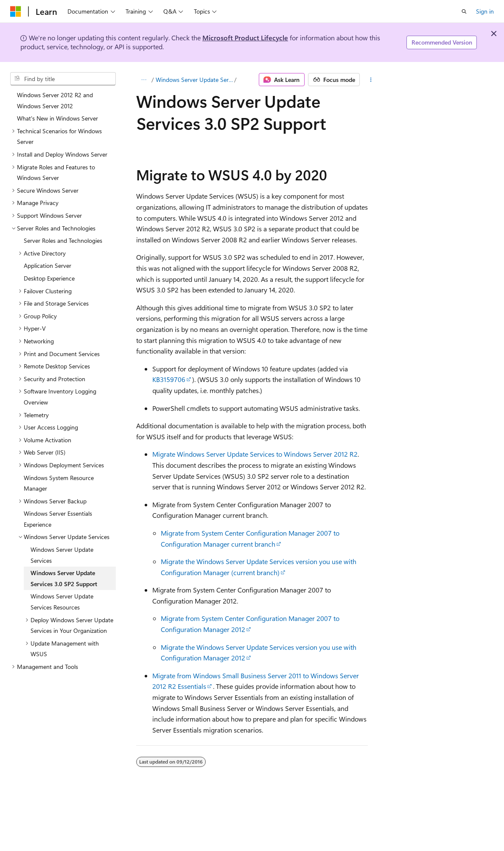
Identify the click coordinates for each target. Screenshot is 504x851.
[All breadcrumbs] (144, 80)
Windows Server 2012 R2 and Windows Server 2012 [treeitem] (55, 100)
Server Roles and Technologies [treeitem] (63, 240)
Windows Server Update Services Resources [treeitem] (62, 602)
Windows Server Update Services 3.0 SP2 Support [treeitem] (64, 578)
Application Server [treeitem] (48, 265)
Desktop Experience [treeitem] (49, 278)
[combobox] (63, 79)
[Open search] (464, 11)
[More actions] (371, 80)
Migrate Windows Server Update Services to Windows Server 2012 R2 (255, 454)
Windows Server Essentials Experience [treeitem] (58, 519)
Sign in (485, 11)
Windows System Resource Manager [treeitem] (59, 483)
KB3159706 (169, 379)
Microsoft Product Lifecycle (245, 38)
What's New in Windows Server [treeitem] (57, 118)
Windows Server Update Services (194, 80)
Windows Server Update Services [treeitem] (62, 555)
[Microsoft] (16, 11)
